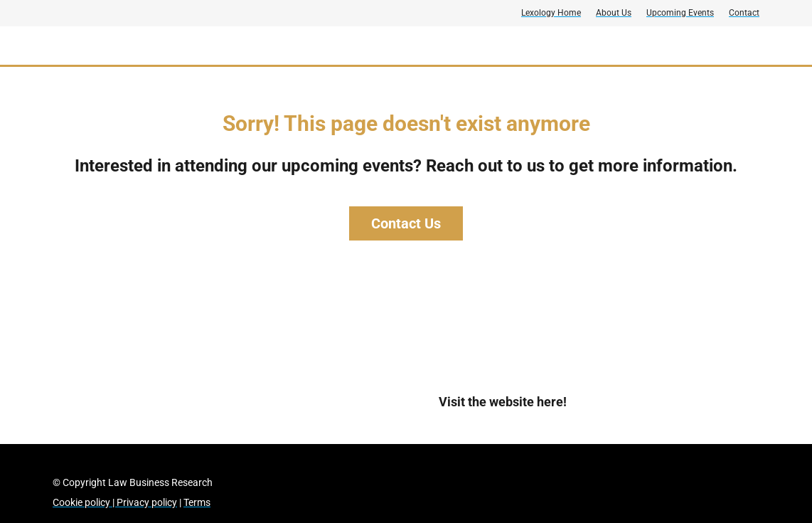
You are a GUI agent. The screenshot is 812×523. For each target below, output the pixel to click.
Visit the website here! (503, 402)
